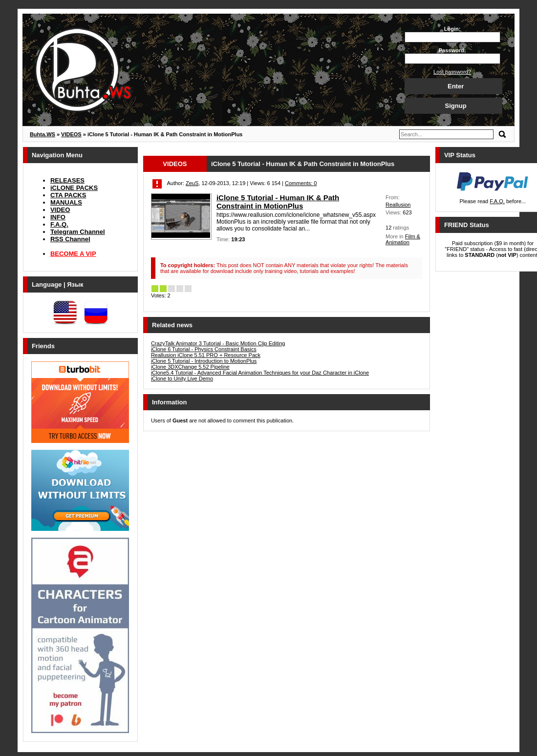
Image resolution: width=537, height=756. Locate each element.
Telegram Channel (78, 232)
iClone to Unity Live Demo (182, 378)
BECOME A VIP (73, 254)
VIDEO (60, 210)
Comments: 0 (301, 183)
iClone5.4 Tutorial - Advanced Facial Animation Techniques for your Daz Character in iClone (260, 373)
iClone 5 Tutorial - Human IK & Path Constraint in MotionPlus (278, 202)
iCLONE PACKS (74, 188)
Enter (456, 86)
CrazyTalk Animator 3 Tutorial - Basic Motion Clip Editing (218, 343)
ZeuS (192, 183)
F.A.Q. (59, 224)
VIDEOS (175, 164)
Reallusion (398, 205)
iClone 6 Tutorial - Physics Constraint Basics (204, 349)
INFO (58, 217)
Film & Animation (403, 239)
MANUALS (66, 202)
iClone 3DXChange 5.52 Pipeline (190, 367)
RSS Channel (70, 239)
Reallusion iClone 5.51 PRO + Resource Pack (206, 355)
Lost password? (452, 72)
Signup (456, 106)
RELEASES (67, 180)
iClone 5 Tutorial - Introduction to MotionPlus (204, 361)
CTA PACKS (68, 195)
